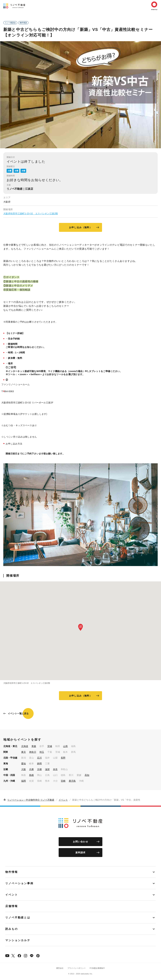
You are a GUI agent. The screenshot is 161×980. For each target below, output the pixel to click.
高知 (87, 775)
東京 (24, 752)
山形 (65, 746)
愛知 (24, 764)
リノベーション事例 (19, 883)
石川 (39, 758)
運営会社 (60, 968)
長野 (63, 758)
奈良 (55, 769)
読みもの (12, 929)
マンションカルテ (18, 940)
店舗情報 (12, 906)
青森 (34, 746)
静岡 (39, 764)
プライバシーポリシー (77, 968)
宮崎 (63, 781)
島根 (31, 775)
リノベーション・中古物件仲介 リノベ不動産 (31, 800)
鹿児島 (72, 781)
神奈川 (33, 752)
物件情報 (12, 872)
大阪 (24, 769)
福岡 (24, 781)
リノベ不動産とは (18, 918)
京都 (39, 769)
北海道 (25, 746)
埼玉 (42, 752)
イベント (63, 800)
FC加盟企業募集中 (97, 968)
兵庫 (31, 769)
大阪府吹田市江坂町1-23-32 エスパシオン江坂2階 (31, 214)
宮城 (50, 746)
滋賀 (47, 769)
